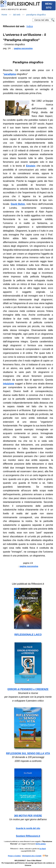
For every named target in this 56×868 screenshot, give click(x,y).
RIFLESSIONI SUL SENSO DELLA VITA (28, 753)
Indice (30, 26)
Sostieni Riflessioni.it (28, 836)
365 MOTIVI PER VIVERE (28, 816)
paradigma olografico (36, 15)
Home (4, 15)
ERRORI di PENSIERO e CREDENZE (28, 689)
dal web (17, 15)
